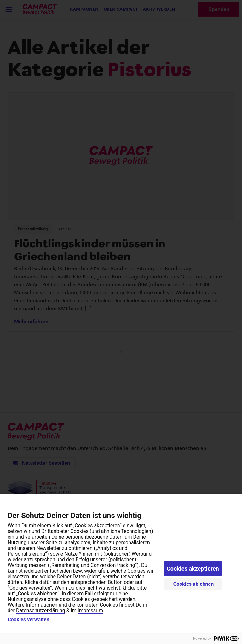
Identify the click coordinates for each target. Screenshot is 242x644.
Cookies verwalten (28, 620)
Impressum (90, 610)
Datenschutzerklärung (41, 610)
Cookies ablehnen (194, 584)
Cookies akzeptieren (193, 569)
